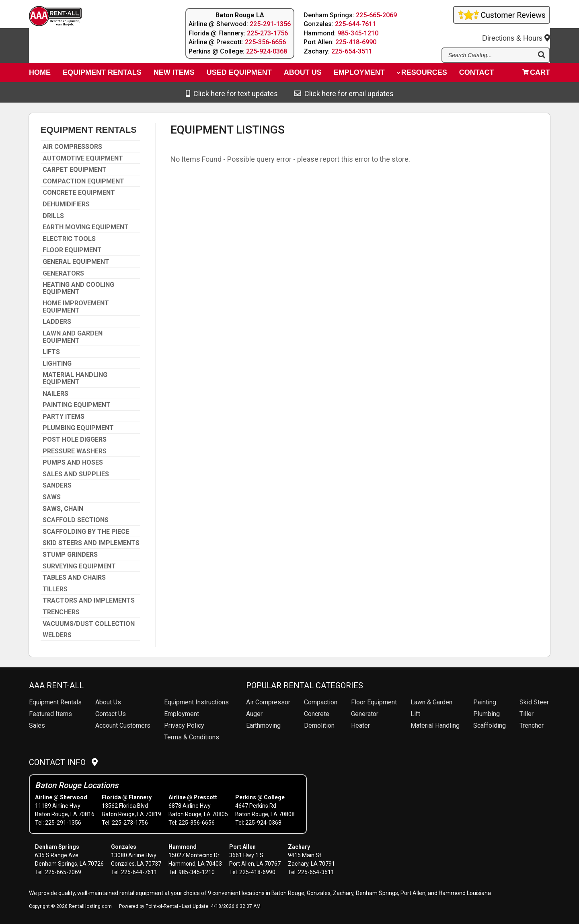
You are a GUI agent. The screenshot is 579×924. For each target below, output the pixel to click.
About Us (108, 702)
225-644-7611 (356, 24)
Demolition (319, 725)
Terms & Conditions (192, 737)
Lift (415, 714)
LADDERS (57, 322)
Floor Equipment (374, 702)
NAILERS (55, 394)
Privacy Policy (184, 725)
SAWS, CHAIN (63, 509)
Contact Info (63, 762)
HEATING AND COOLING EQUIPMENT (78, 288)
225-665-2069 (377, 15)
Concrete (317, 714)
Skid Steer (534, 702)
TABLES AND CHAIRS (74, 578)
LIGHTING (57, 364)
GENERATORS (63, 274)
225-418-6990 (356, 42)
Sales (37, 725)
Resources (422, 75)
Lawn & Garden (431, 702)
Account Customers (123, 725)
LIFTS (51, 352)
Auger (254, 714)
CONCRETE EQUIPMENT (79, 193)
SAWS (52, 497)
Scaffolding (490, 725)
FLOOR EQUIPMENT (72, 250)
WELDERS (57, 635)
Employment (359, 75)
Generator (365, 714)
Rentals (55, 702)
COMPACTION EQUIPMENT (83, 181)
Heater (360, 725)
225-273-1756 (267, 33)
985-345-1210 (358, 33)
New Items (174, 75)
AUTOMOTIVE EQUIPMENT (83, 158)
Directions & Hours (516, 33)
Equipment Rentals (102, 75)
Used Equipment (239, 75)
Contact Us (111, 714)
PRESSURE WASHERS (75, 451)
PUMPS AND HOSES (73, 463)
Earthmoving (263, 725)
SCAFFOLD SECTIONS (76, 520)
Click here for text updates (232, 94)
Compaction (321, 702)
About (303, 75)
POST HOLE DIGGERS (75, 440)
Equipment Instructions (196, 702)
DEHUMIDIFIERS (66, 204)
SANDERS (57, 486)
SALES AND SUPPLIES (76, 474)
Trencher (532, 725)
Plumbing (487, 714)
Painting (485, 702)
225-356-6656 (265, 42)
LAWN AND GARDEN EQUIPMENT (73, 337)
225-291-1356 (270, 24)
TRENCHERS (61, 612)
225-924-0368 (267, 51)
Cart (536, 75)
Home (40, 75)
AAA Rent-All (56, 685)
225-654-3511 (352, 51)
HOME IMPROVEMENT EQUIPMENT (76, 307)
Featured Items (50, 714)
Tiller (527, 714)
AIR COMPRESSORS (72, 147)
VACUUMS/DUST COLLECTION (89, 624)
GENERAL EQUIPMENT (76, 262)
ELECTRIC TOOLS (69, 239)
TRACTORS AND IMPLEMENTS (89, 601)
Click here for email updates (344, 94)
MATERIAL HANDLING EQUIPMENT (75, 378)
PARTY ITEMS (64, 417)
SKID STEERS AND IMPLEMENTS (91, 543)
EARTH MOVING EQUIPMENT (86, 227)
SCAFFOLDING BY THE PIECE (86, 532)
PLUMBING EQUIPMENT (78, 428)
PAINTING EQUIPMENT (77, 405)
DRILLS (53, 216)
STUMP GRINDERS (70, 555)
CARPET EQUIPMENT (75, 170)
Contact (477, 75)
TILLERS (55, 589)
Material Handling (435, 725)
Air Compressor (268, 702)
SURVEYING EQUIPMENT (79, 566)
